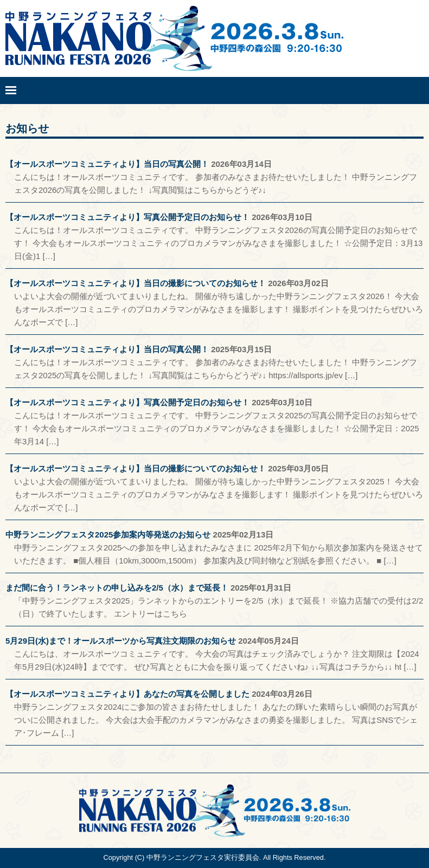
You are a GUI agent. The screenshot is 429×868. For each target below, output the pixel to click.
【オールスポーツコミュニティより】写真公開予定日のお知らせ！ (127, 217)
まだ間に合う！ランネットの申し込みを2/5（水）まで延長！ (117, 588)
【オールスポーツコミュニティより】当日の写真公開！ (107, 164)
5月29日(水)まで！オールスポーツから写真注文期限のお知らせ (121, 641)
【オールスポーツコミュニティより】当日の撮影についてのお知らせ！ (136, 283)
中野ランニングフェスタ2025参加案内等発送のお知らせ (108, 535)
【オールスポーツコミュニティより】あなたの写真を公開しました (127, 694)
